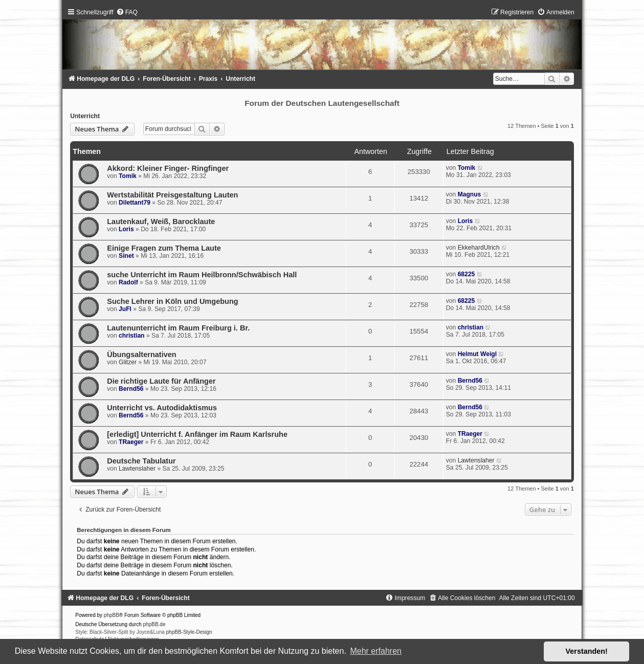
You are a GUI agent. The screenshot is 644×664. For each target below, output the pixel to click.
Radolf (128, 282)
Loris (126, 229)
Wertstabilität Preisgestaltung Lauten (172, 195)
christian (131, 336)
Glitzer (128, 362)
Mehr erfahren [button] (376, 651)
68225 (467, 274)
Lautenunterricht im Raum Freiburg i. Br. (178, 328)
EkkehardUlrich (479, 248)
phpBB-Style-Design (189, 632)
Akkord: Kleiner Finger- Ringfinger (168, 168)
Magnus (470, 194)
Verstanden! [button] (587, 651)
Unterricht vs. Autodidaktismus (162, 408)
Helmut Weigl (477, 354)
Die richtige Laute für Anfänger (161, 381)
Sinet (126, 256)
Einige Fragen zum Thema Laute (164, 248)
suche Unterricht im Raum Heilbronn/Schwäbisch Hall (202, 275)
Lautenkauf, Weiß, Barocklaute (161, 222)
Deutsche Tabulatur (141, 461)
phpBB (112, 615)
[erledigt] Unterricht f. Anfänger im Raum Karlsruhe (197, 434)
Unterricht (85, 116)
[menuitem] (127, 12)
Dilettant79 (135, 203)
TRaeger (131, 442)
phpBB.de (154, 624)
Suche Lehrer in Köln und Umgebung (172, 301)
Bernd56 (131, 389)
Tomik (128, 176)
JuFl (125, 309)
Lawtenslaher (137, 469)
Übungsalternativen (142, 355)
